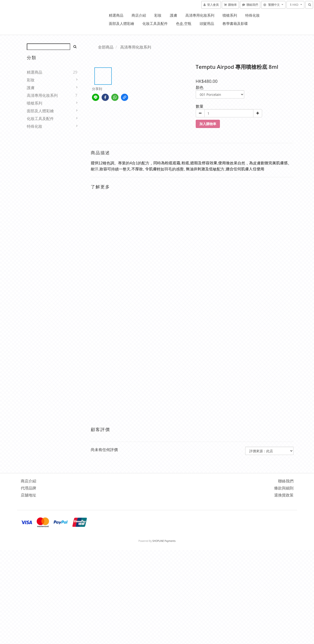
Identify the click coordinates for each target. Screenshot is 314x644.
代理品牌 (28, 488)
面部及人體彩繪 (122, 23)
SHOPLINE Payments (164, 541)
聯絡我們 (286, 481)
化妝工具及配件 (155, 23)
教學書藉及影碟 (235, 23)
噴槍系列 (230, 15)
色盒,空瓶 (184, 23)
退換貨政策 (284, 495)
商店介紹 (139, 15)
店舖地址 (28, 495)
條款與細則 (284, 488)
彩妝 (158, 15)
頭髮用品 (207, 23)
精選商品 (116, 15)
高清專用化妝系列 (200, 15)
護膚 (174, 15)
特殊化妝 (252, 15)
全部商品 (106, 47)
